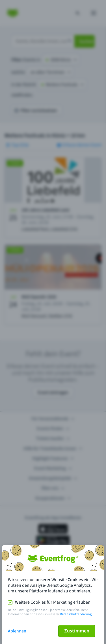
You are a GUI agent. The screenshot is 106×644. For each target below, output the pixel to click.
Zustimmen (77, 631)
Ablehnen (17, 631)
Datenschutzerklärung (76, 614)
